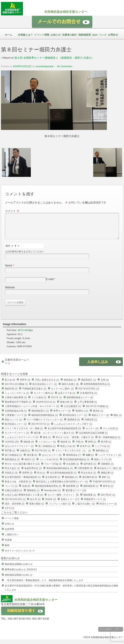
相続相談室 (85, 35)
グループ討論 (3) (53, 468)
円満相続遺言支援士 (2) (34, 393)
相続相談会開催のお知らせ (19, 569)
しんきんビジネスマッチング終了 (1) (73, 429)
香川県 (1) (106, 446)
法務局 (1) (25, 455)
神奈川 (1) (30, 464)
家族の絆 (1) (66, 406)
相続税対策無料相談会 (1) (45, 420)
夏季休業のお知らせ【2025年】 (21, 574)
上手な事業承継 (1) (87, 406)
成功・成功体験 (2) (15, 508)
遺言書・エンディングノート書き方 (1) (54, 437)
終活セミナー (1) (108, 508)
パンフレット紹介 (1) (60, 508)
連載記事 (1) (107, 477)
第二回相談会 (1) (47, 451)
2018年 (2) (51, 504)
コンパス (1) (11, 491)
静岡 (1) (92, 446)
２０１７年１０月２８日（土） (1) (73, 455)
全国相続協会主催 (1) (16, 415)
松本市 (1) (85, 451)
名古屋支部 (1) (53, 482)
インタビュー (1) (47, 446)
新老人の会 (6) (68, 451)
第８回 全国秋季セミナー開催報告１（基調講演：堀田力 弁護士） (54, 58)
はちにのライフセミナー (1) (19, 451)
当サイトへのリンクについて (20, 555)
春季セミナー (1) (62, 415)
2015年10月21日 (22, 66)
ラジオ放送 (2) (39, 402)
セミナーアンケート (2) (17, 437)
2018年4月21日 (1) (46, 406)
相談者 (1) (66, 446)
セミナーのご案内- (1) (62, 393)
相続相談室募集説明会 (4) (48, 491)
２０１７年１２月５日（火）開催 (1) (24, 433)
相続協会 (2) (70, 384)
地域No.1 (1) (82, 415)
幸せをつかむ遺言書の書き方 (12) (22, 468)
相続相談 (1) (71, 482)
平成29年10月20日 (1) (104, 486)
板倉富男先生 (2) (33, 473)
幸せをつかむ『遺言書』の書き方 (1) (75, 442)
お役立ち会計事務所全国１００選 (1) (24, 499)
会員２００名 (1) (67, 398)
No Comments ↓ (65, 66)
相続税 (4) (29, 446)
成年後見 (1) (90, 468)
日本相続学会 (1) (89, 398)
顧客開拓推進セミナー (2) (80, 402)
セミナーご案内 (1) (44, 398)
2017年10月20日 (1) (89, 393)
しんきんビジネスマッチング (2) (22, 442)
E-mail (50, 284)
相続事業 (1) (72, 491)
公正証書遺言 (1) (72, 411)
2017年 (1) (57, 402)
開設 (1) (118, 420)
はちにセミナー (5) (52, 460)
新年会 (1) (108, 491)
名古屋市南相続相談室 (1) (63, 477)
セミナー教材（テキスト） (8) (63, 499)
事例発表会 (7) (74, 460)
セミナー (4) (92, 433)
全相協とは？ (25, 35)
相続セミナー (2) (100, 420)
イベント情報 (42, 35)
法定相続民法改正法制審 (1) (93, 437)
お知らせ (56, 35)
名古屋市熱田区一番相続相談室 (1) (23, 482)
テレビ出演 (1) (111, 433)
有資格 (8, 544)
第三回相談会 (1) (13, 460)
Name (9, 270)
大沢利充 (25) (12, 446)
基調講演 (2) (74, 424)
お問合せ (113, 35)
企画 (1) (105, 384)
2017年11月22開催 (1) (16, 389)
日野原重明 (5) (85, 473)
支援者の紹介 (70, 35)
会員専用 (9, 534)
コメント (12, 211)
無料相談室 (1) (91, 491)
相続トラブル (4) (103, 464)
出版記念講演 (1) (13, 495)
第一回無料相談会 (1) (109, 442)
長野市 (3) (25, 384)
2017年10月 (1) (43, 455)
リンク (103, 35)
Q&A (95, 35)
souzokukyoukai (45, 66)
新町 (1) (106, 482)
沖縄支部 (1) (91, 424)
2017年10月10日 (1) (15, 504)
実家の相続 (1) (37, 508)
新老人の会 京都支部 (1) (18, 486)
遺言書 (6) (32, 460)
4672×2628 (24, 335)
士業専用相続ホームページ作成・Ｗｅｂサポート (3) (32, 411)
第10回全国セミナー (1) (75, 420)
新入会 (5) (10, 384)
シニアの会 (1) (102, 451)
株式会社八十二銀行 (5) (109, 473)
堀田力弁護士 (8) (70, 389)
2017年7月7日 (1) (40, 429)
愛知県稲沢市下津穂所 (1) (18, 406)
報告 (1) (47, 442)
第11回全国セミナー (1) (45, 389)
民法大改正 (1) (12, 473)
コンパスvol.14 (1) (49, 464)
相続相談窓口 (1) (40, 415)
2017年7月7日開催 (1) (97, 411)
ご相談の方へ (12, 539)
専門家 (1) (10, 455)
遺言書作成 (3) (90, 482)
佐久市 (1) (35, 504)
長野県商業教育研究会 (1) (97, 389)
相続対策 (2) (11, 393)
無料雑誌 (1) (102, 455)
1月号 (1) (10, 513)
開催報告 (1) (33, 495)
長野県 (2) (27, 477)
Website (10, 292)
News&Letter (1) (52, 495)
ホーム (9, 35)
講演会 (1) (98, 415)
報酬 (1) (90, 460)
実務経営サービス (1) (95, 504)
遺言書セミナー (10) (76, 495)
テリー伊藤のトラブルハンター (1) (45, 424)
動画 (7, 550)
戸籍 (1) (80, 446)
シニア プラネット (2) (110, 460)
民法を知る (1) (89, 477)
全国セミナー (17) (70, 504)
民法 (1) (41, 477)
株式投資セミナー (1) (16, 429)
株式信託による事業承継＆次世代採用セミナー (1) (62, 486)
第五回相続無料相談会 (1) (76, 464)
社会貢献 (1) (73, 468)
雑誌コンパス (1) (13, 424)
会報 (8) (26, 491)
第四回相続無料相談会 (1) (60, 473)
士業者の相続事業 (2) (16, 402)
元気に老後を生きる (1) (47, 384)
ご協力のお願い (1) (85, 508)
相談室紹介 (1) (89, 384)
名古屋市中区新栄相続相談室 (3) (64, 433)
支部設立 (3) (11, 477)
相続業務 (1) (90, 499)
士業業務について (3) (16, 420)
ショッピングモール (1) (17, 398)
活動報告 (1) (107, 468)
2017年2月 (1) (108, 499)
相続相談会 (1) (12, 464)
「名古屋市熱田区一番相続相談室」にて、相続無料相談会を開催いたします (44, 585)
